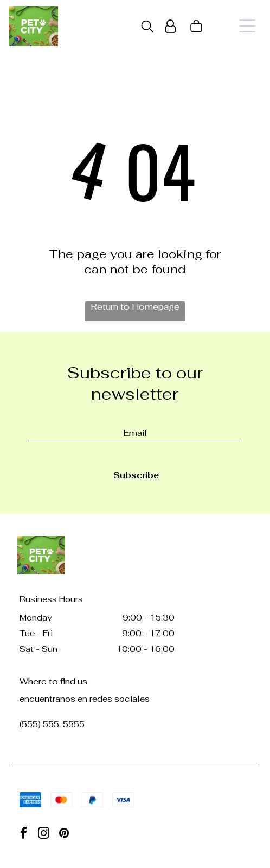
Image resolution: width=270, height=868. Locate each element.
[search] (147, 28)
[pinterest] (64, 835)
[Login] (171, 26)
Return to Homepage (135, 307)
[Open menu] (247, 26)
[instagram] (44, 835)
